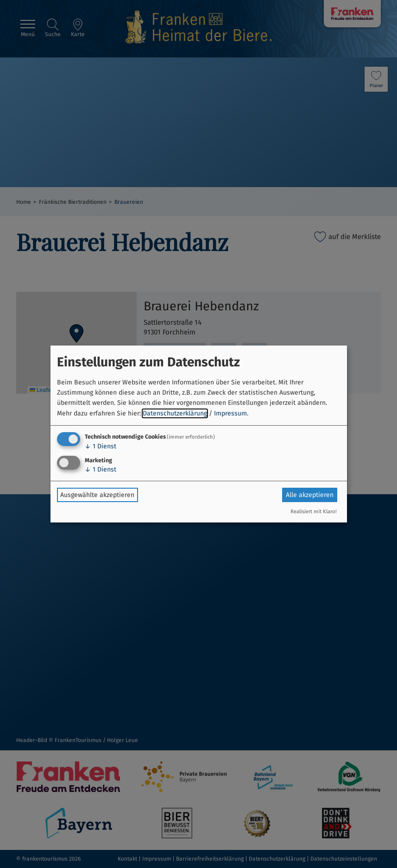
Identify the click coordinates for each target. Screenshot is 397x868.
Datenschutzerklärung (175, 413)
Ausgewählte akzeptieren (97, 495)
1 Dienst (101, 446)
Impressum (230, 413)
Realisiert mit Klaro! (314, 512)
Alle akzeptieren (310, 495)
